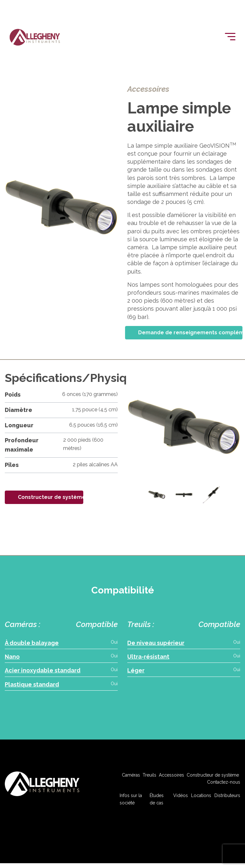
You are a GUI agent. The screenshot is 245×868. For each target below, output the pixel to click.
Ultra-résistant (148, 658)
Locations (201, 799)
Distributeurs (227, 799)
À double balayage (32, 643)
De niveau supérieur (156, 643)
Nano (12, 658)
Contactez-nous (224, 786)
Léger (136, 672)
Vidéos (181, 799)
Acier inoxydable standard (43, 672)
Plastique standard (32, 687)
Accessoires (171, 778)
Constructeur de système (51, 497)
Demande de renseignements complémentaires (190, 333)
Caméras (131, 778)
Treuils (149, 778)
